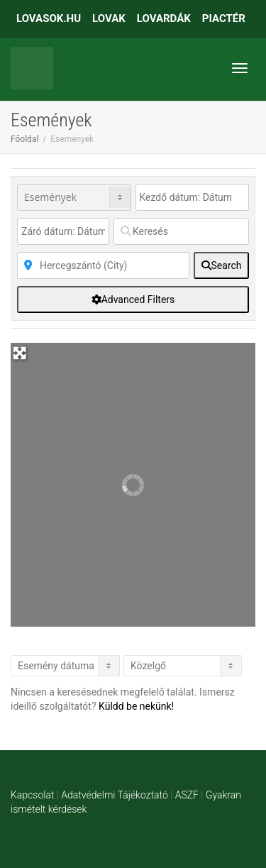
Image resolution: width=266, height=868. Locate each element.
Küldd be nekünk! (136, 706)
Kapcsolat (32, 795)
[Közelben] (103, 265)
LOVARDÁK (164, 18)
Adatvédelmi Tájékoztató (114, 795)
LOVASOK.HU (49, 18)
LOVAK (109, 18)
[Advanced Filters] (133, 300)
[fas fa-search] (221, 265)
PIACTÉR (224, 18)
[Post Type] (74, 197)
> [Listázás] (65, 666)
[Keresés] (181, 231)
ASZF (187, 795)
